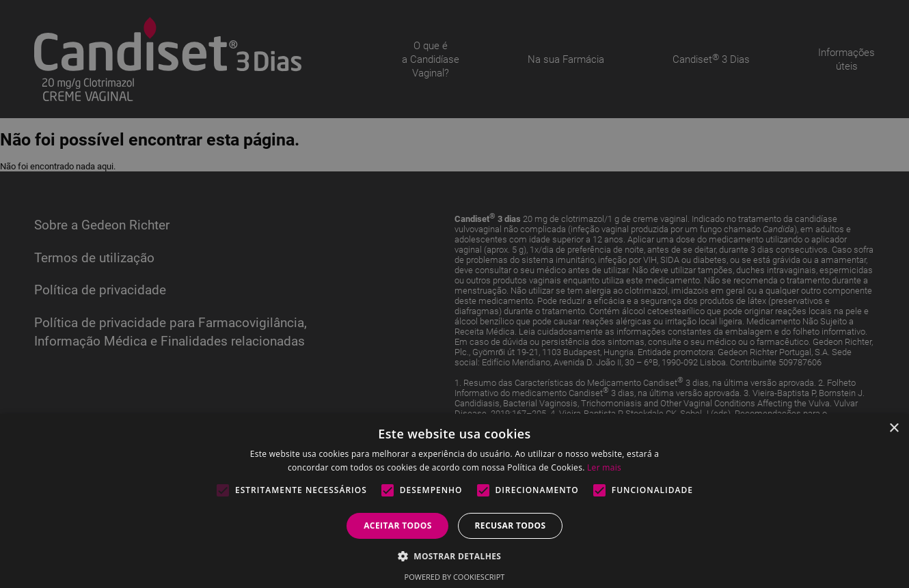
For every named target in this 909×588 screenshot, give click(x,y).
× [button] (894, 429)
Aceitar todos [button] (398, 526)
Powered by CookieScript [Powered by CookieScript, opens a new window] (455, 577)
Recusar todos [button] (510, 526)
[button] (455, 556)
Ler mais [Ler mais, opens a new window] (604, 467)
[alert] (454, 294)
